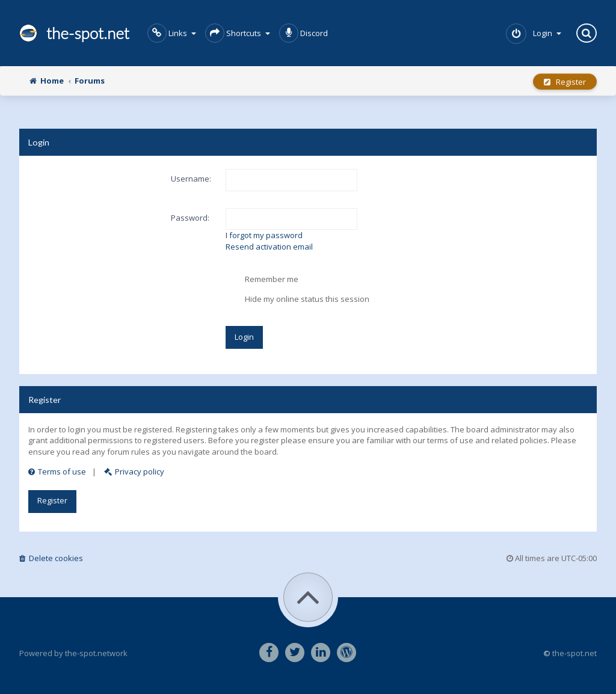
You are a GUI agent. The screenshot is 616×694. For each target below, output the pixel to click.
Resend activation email (269, 247)
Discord (303, 33)
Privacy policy (134, 471)
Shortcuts (238, 33)
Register (565, 82)
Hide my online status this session (297, 299)
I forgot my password (264, 235)
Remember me (262, 280)
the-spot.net (74, 33)
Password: (190, 218)
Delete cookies (51, 558)
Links (172, 33)
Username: (191, 179)
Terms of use (57, 471)
